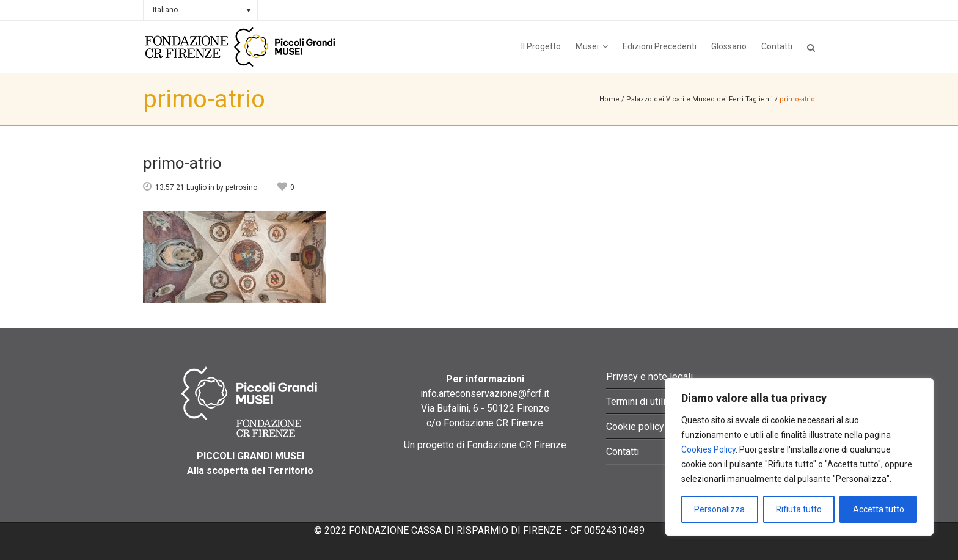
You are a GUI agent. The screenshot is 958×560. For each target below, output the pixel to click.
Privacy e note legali (649, 376)
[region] (799, 457)
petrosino (241, 187)
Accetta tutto (879, 509)
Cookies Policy (708, 449)
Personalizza (719, 509)
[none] (200, 10)
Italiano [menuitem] (165, 10)
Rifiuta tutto (799, 509)
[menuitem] (200, 10)
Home (609, 99)
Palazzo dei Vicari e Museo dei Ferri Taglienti (700, 99)
